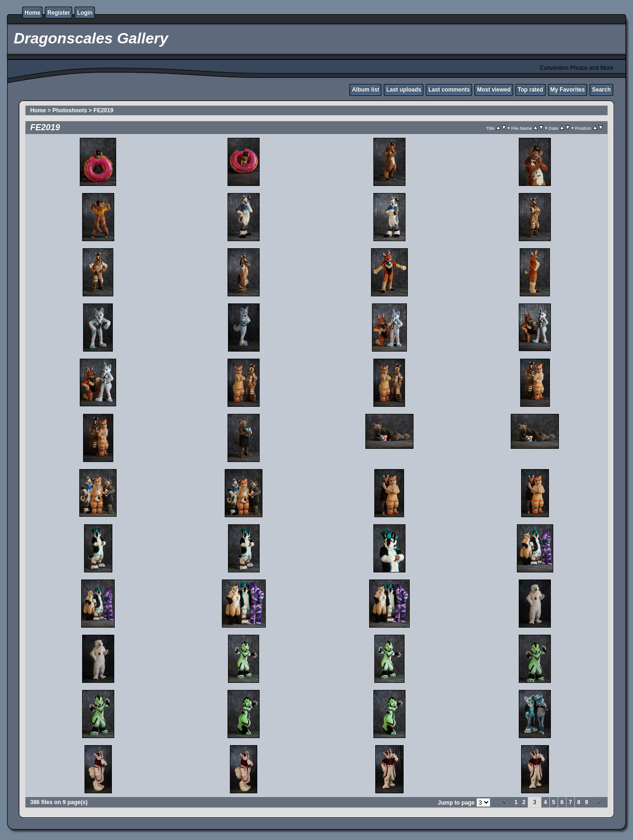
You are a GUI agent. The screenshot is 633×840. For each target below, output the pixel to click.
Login (85, 13)
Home (32, 13)
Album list (365, 90)
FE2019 (103, 110)
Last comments (449, 90)
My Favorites (568, 90)
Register (59, 13)
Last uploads (404, 90)
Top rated (531, 90)
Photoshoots (70, 110)
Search (601, 90)
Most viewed (494, 90)
